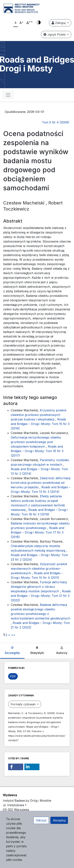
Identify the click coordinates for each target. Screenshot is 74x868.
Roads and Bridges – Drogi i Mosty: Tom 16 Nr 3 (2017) (37, 451)
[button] (16, 767)
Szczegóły (12, 651)
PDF (13, 676)
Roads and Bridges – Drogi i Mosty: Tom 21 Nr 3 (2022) (41, 596)
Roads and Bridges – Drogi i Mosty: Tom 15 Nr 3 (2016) (40, 424)
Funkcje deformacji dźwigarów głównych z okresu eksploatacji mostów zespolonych (39, 587)
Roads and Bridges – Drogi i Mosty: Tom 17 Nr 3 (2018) (37, 532)
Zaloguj (59, 23)
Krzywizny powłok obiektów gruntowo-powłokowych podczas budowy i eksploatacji (39, 415)
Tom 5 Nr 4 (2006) (56, 122)
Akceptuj (59, 820)
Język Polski (55, 34)
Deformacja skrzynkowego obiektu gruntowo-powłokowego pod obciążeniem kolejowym (36, 442)
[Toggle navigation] (8, 95)
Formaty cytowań (24, 704)
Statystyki (37, 651)
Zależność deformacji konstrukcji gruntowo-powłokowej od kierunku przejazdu (41, 483)
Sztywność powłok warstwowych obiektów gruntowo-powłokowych (39, 569)
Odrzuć (41, 820)
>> (13, 635)
